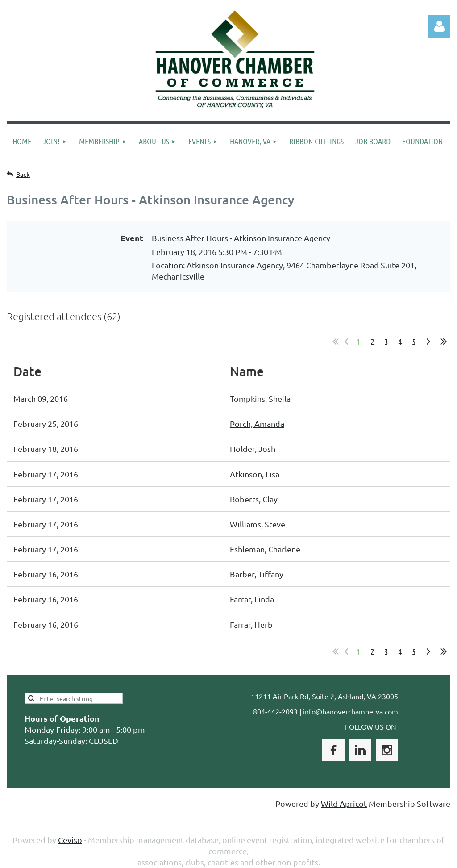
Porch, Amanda (257, 424)
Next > (428, 342)
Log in (439, 26)
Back (23, 174)
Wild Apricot (344, 803)
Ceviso (70, 840)
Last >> (444, 342)
